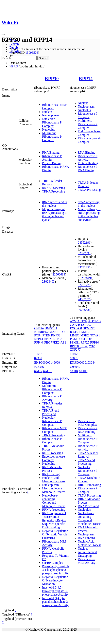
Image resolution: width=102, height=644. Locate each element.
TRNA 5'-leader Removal (52, 183)
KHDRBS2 (41, 332)
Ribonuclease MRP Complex (87, 423)
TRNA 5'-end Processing (51, 412)
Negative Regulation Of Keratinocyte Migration (55, 580)
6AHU (48, 371)
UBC (47, 342)
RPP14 (86, 78)
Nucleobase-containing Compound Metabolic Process (54, 501)
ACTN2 (82, 321)
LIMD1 (75, 335)
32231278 (84, 285)
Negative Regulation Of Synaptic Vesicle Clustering (55, 534)
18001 (74, 358)
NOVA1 (95, 335)
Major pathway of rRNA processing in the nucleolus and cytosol (55, 214)
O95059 (75, 367)
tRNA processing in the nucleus (55, 204)
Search (14, 44)
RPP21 (48, 339)
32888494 (86, 278)
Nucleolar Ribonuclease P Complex (52, 122)
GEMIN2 (89, 328)
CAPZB (75, 325)
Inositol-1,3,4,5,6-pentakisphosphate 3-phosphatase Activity (56, 602)
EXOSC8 (76, 328)
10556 (38, 354)
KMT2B (86, 332)
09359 (38, 358)
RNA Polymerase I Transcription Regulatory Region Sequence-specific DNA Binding (54, 520)
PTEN (46, 335)
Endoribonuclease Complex (89, 133)
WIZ (92, 346)
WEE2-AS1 (59, 342)
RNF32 (56, 335)
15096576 (32, 53)
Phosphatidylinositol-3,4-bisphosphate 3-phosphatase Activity (56, 570)
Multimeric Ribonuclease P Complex (52, 137)
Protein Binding (52, 163)
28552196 (84, 243)
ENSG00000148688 (47, 363)
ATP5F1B (94, 321)
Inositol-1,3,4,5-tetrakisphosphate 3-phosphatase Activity (55, 591)
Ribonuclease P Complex (88, 115)
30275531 (84, 310)
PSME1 (75, 342)
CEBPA (39, 328)
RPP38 (58, 339)
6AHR (38, 371)
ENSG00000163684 (83, 363)
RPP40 (39, 342)
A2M (73, 321)
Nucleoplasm (50, 115)
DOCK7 (86, 325)
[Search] (19, 58)
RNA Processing (53, 453)
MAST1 (55, 332)
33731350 (84, 267)
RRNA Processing (54, 188)
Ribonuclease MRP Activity (87, 561)
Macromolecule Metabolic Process (54, 490)
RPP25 (85, 342)
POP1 (64, 332)
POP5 (89, 339)
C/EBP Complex (53, 563)
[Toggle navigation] (3, 35)
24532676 (84, 299)
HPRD (14, 66)
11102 (74, 354)
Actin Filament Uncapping (87, 554)
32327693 (84, 253)
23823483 (48, 281)
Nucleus (47, 112)
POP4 (38, 335)
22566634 (59, 274)
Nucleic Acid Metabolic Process (54, 480)
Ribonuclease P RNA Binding (88, 168)
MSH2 (85, 335)
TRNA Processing (54, 191)
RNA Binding (51, 152)
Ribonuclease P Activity (52, 158)
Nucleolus (49, 129)
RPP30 (52, 78)
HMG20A (51, 328)
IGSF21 (75, 332)
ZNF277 (75, 350)
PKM (73, 339)
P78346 (39, 367)
